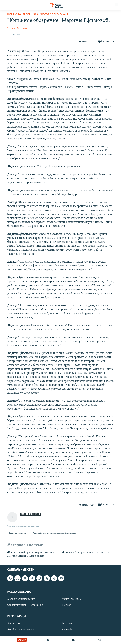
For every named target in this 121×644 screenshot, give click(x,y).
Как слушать (14, 623)
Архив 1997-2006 (71, 599)
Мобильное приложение (21, 599)
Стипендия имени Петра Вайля (25, 605)
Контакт (67, 605)
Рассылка (67, 623)
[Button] (86, 42)
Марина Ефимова (17, 29)
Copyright (67, 629)
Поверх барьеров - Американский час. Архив (38, 14)
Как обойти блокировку (21, 629)
